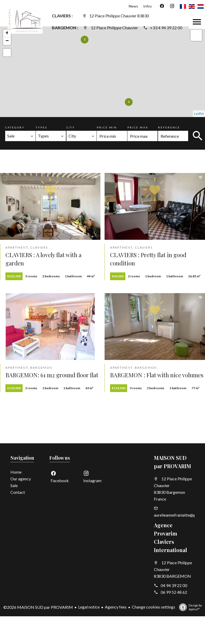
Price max (138, 127)
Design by (189, 607)
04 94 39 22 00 (174, 585)
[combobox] (20, 136)
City (71, 127)
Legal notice (89, 607)
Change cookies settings (153, 607)
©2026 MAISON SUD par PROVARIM (38, 607)
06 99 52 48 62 (174, 592)
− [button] (7, 41)
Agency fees (116, 607)
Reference (169, 127)
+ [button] (7, 33)
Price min (107, 127)
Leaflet (199, 114)
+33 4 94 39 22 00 (166, 28)
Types (42, 127)
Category (15, 127)
